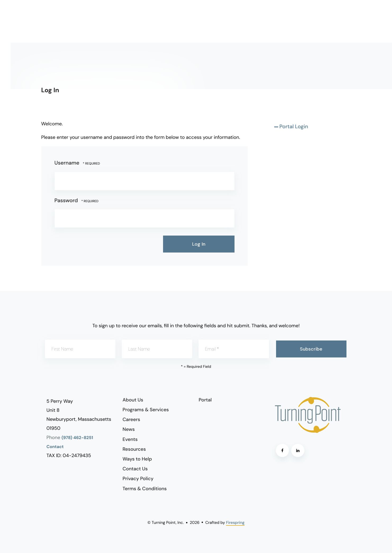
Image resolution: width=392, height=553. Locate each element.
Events (130, 439)
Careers (131, 419)
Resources (134, 449)
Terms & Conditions (145, 489)
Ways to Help (137, 459)
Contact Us (135, 469)
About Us (133, 400)
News (129, 429)
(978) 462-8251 (77, 438)
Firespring (235, 523)
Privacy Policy (138, 479)
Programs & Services (146, 410)
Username (67, 163)
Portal (205, 400)
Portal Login (294, 127)
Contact (55, 447)
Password (66, 201)
